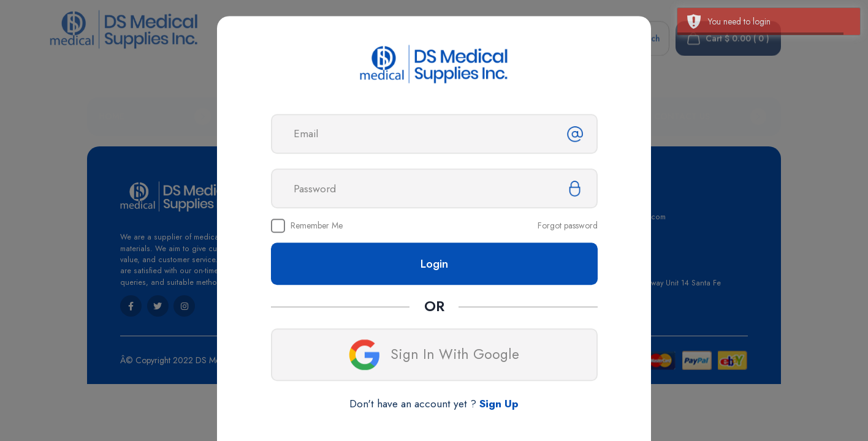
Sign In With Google (434, 355)
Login (434, 263)
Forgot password (568, 226)
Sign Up (499, 404)
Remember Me (317, 226)
